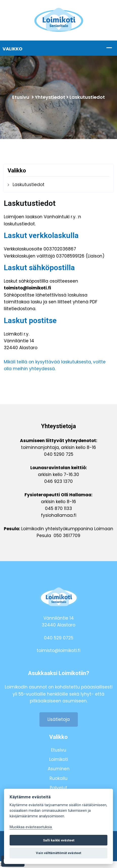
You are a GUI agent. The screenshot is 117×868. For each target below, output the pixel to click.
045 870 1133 (58, 508)
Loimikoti (59, 759)
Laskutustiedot (87, 97)
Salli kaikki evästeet (59, 840)
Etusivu (21, 97)
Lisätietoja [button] (59, 719)
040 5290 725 (59, 454)
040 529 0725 (59, 638)
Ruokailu (58, 778)
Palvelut (58, 788)
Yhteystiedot (50, 97)
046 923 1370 (58, 481)
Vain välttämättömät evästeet (58, 853)
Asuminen (59, 769)
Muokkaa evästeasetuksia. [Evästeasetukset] (31, 827)
